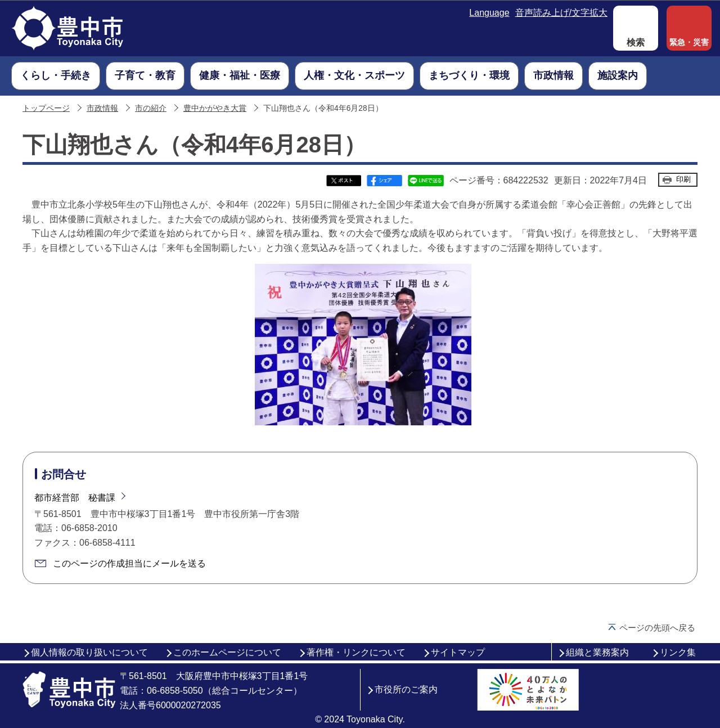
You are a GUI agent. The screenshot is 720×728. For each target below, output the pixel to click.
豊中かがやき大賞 (215, 108)
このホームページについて (227, 652)
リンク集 (678, 652)
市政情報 (102, 108)
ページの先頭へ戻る (657, 628)
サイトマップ (458, 652)
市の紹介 (151, 108)
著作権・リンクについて (356, 652)
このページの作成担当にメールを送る (129, 563)
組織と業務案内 (597, 652)
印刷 (683, 179)
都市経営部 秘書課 (75, 498)
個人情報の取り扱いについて (89, 652)
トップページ (46, 108)
